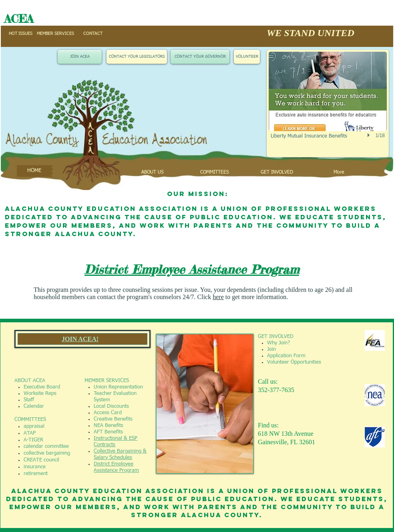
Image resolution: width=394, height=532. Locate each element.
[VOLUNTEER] (247, 57)
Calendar (34, 406)
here (218, 297)
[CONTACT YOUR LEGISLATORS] (137, 57)
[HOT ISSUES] (20, 34)
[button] (328, 103)
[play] (370, 135)
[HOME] (34, 171)
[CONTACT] (93, 34)
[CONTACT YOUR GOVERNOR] (200, 57)
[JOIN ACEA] (80, 57)
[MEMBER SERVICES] (55, 34)
